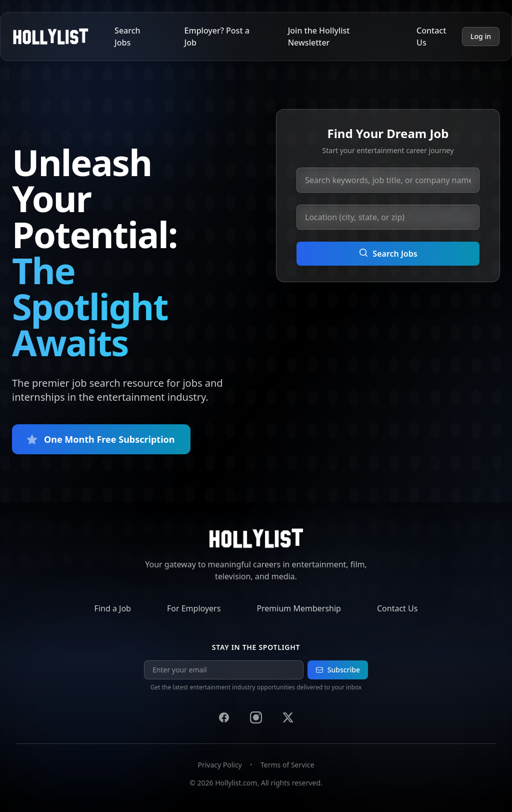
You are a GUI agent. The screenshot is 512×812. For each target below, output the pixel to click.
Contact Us (431, 37)
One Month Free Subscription (101, 439)
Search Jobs (127, 37)
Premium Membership (299, 608)
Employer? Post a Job (217, 37)
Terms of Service (287, 765)
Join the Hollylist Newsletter (319, 37)
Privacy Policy (219, 765)
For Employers (194, 608)
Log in (481, 36)
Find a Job (113, 608)
